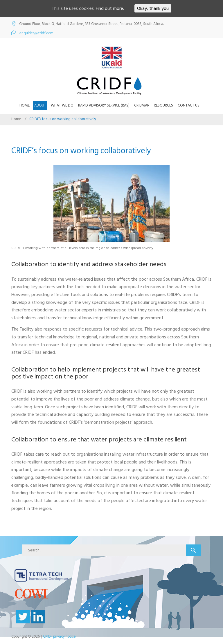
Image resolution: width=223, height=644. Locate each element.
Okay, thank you (153, 8)
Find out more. (110, 8)
